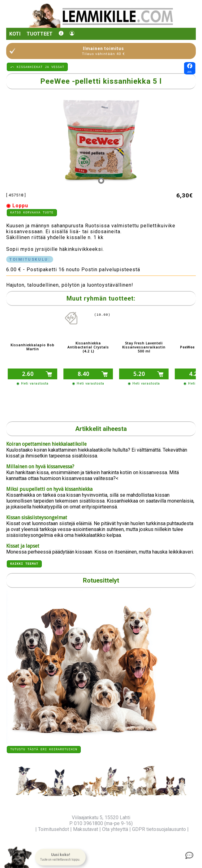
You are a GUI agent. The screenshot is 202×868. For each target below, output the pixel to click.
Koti (15, 34)
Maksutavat (86, 829)
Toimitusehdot (54, 829)
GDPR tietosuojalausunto (159, 829)
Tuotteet (40, 34)
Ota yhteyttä (115, 829)
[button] (60, 857)
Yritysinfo (24, 829)
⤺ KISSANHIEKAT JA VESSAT (37, 67)
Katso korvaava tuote (32, 213)
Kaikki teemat (24, 563)
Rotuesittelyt (101, 579)
